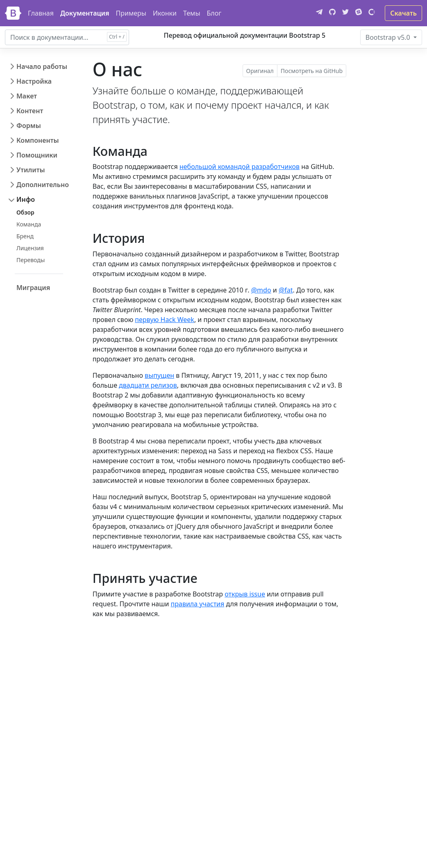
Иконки (165, 13)
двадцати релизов (148, 385)
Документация (85, 13)
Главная (41, 13)
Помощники (37, 155)
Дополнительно (43, 185)
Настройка (34, 81)
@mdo (261, 290)
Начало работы (42, 66)
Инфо (26, 199)
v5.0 (389, 37)
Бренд (25, 236)
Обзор (25, 212)
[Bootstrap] (13, 13)
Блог (214, 13)
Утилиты (31, 170)
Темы (192, 13)
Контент (30, 111)
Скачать (403, 13)
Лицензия (30, 248)
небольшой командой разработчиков (240, 167)
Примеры (131, 13)
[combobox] (67, 37)
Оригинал (260, 71)
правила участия (198, 604)
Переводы (31, 260)
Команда (29, 224)
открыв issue (245, 594)
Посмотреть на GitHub (312, 71)
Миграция (33, 288)
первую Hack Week (165, 320)
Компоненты (38, 140)
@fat (286, 290)
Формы (29, 126)
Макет (27, 96)
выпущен (159, 375)
